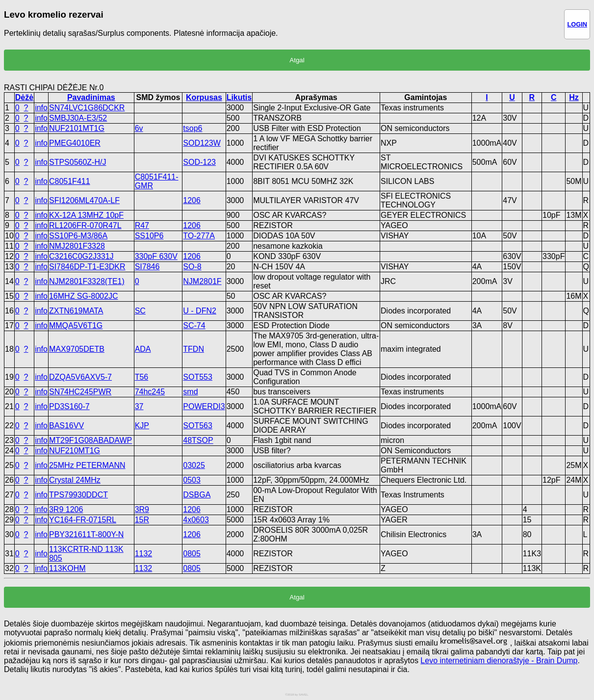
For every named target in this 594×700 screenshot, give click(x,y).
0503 (192, 480)
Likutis (239, 97)
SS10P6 (149, 236)
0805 (192, 554)
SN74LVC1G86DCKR (87, 108)
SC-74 (194, 325)
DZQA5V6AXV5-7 (80, 377)
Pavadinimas (91, 97)
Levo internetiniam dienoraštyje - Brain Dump (499, 661)
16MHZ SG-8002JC (84, 296)
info (41, 108)
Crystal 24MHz (75, 480)
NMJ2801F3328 (77, 246)
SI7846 (147, 267)
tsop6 (193, 128)
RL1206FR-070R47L (85, 225)
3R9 (142, 509)
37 (139, 406)
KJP (142, 426)
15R (142, 520)
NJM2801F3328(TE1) (87, 281)
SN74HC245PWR (80, 392)
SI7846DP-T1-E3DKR (87, 267)
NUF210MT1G (75, 451)
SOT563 (198, 426)
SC (140, 311)
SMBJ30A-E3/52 (78, 118)
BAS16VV (66, 426)
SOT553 (198, 377)
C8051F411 (70, 181)
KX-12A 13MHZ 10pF (86, 215)
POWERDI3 (204, 406)
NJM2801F (202, 281)
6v (139, 128)
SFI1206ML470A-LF (84, 200)
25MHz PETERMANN (87, 465)
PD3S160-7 (69, 406)
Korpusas (204, 97)
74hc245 (150, 392)
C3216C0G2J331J (81, 256)
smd (190, 392)
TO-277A (199, 236)
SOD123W (202, 143)
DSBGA (197, 495)
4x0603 (196, 520)
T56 (142, 377)
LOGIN (577, 24)
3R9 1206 (66, 509)
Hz (574, 97)
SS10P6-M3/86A (78, 236)
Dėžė (24, 97)
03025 (194, 465)
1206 (192, 200)
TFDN (194, 349)
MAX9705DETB (77, 349)
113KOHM (67, 568)
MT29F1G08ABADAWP (90, 440)
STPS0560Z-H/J (77, 162)
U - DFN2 (200, 311)
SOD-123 (199, 162)
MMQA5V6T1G (76, 325)
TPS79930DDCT (78, 495)
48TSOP (198, 440)
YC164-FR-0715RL (83, 520)
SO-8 (192, 267)
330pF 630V (156, 256)
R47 (142, 225)
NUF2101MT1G (77, 128)
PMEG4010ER (75, 143)
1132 (144, 554)
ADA (143, 349)
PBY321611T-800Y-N (86, 534)
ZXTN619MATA (76, 311)
